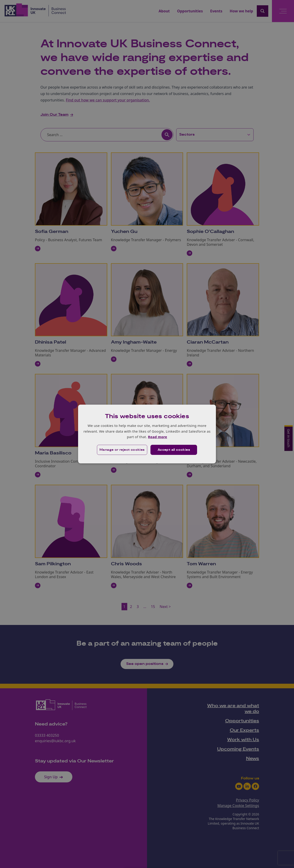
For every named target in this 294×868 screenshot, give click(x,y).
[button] (122, 450)
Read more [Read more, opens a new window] (157, 437)
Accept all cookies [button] (174, 450)
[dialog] (147, 434)
